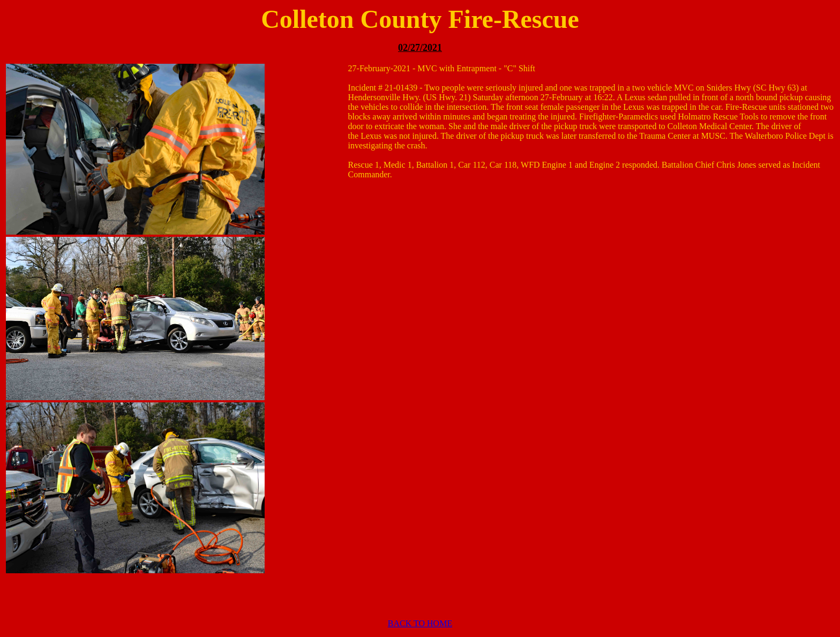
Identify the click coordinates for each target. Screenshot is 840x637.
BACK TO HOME (420, 623)
